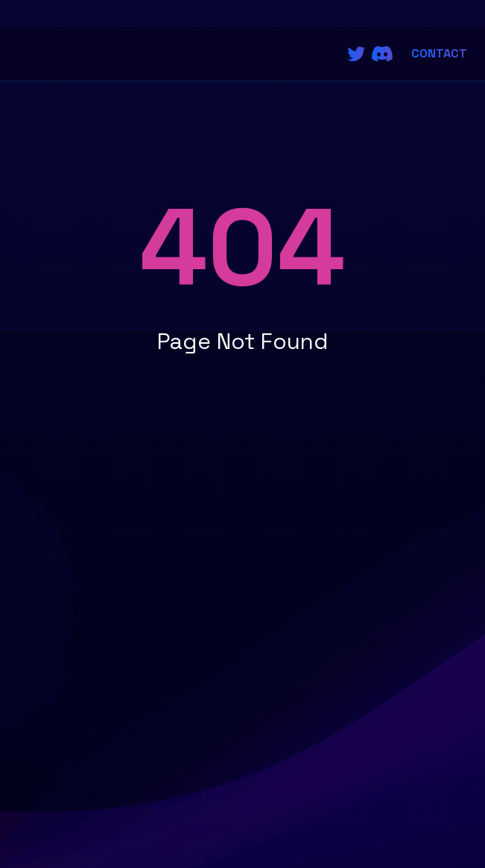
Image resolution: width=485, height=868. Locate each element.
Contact (439, 53)
